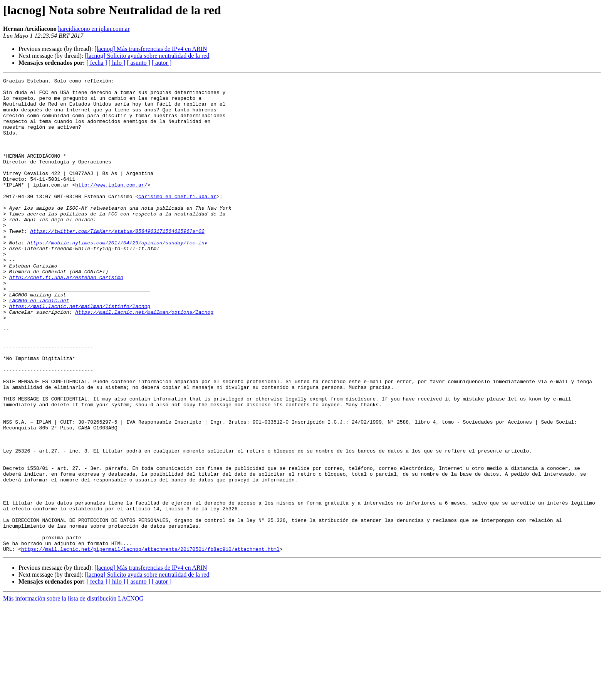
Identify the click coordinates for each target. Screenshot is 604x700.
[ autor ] (162, 63)
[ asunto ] (138, 63)
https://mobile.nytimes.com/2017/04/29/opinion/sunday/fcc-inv (117, 276)
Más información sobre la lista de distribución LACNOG (73, 693)
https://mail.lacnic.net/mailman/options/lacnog (144, 359)
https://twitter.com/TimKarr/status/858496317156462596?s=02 (117, 262)
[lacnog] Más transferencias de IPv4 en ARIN (151, 49)
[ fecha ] (96, 63)
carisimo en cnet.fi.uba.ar (177, 220)
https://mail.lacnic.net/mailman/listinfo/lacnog (80, 352)
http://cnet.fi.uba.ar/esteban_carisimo (66, 318)
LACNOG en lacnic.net (39, 345)
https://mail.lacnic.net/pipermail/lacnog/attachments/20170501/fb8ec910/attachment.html (150, 644)
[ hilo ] (117, 63)
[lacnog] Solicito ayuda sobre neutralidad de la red (147, 56)
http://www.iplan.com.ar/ (111, 207)
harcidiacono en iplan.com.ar (94, 29)
